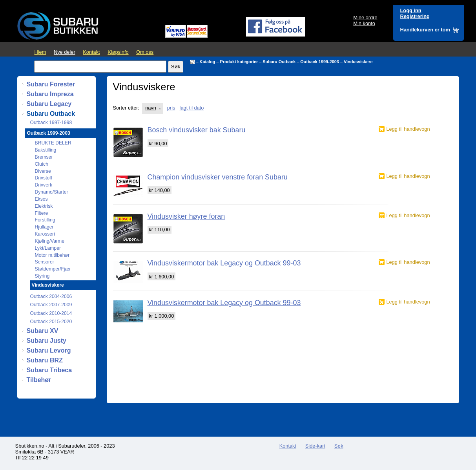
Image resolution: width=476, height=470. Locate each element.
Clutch (42, 164)
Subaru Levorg (49, 350)
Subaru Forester (51, 84)
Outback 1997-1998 (51, 123)
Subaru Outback (279, 62)
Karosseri (45, 234)
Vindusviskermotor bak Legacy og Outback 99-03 (224, 263)
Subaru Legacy (49, 104)
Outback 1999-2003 (320, 62)
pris (171, 108)
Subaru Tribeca (49, 370)
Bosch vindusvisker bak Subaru (197, 130)
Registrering (415, 16)
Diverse (43, 171)
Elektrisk (44, 206)
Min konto (364, 23)
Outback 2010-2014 (51, 313)
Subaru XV (43, 331)
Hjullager (44, 227)
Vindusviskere (358, 62)
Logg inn (411, 10)
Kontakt (91, 52)
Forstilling (45, 220)
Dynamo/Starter (52, 192)
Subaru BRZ (45, 360)
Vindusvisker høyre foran (186, 216)
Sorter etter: (126, 108)
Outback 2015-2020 (51, 322)
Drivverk (44, 185)
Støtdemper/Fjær (53, 269)
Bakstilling (46, 150)
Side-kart (315, 446)
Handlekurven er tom (425, 30)
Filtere (42, 213)
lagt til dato (192, 108)
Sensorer (45, 262)
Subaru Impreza (50, 94)
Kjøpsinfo (118, 52)
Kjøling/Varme (50, 241)
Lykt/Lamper (48, 248)
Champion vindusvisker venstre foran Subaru (218, 177)
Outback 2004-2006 (51, 296)
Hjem (40, 52)
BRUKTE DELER (53, 143)
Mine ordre (365, 17)
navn (151, 108)
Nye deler (65, 52)
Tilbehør (39, 380)
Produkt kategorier (239, 62)
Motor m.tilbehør (52, 255)
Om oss (145, 52)
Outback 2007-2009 (51, 305)
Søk (339, 446)
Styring (42, 276)
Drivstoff (44, 178)
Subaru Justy (47, 341)
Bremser (44, 157)
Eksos (41, 199)
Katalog (208, 62)
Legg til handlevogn (408, 129)
